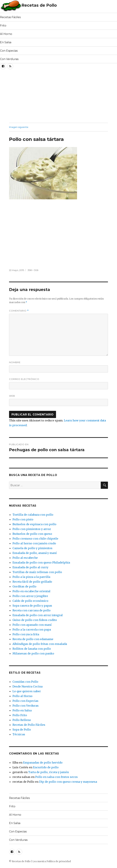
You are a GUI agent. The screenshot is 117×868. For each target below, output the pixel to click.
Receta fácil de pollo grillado (32, 582)
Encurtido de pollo (46, 767)
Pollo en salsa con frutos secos (56, 777)
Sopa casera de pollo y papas (32, 606)
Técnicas (19, 734)
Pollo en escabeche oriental (31, 591)
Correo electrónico (24, 379)
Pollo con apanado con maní (32, 625)
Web (12, 396)
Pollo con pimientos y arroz (32, 529)
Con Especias (9, 51)
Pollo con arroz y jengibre (30, 596)
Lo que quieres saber (27, 691)
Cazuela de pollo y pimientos (32, 548)
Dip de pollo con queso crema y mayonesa (68, 782)
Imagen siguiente (19, 127)
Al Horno (6, 34)
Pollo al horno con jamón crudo (34, 543)
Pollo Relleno (22, 720)
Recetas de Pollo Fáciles (29, 725)
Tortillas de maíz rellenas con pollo (37, 572)
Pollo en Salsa (22, 710)
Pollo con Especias (25, 701)
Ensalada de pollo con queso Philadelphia (41, 562)
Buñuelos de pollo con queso (32, 534)
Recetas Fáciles (10, 17)
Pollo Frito (20, 715)
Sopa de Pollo (22, 730)
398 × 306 (33, 270)
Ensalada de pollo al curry (30, 567)
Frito (3, 26)
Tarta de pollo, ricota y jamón (49, 772)
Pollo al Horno (22, 696)
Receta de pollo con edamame (33, 639)
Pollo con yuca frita (26, 634)
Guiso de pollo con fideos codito (35, 620)
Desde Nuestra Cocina (27, 686)
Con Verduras (9, 59)
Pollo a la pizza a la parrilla (31, 577)
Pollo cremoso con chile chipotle (35, 539)
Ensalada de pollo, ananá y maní (35, 553)
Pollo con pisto (23, 519)
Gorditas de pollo (24, 586)
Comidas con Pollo (25, 682)
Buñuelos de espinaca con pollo (34, 524)
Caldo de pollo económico (30, 601)
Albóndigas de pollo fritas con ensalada (40, 644)
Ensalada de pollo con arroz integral (38, 615)
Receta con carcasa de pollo (32, 610)
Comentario (19, 311)
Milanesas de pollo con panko (33, 653)
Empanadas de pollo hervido (43, 763)
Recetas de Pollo (39, 5)
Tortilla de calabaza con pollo (33, 515)
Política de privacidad (59, 861)
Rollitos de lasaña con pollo (32, 649)
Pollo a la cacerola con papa (32, 630)
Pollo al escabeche (25, 558)
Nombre (15, 362)
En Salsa (6, 42)
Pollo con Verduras (26, 706)
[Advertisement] (40, 97)
